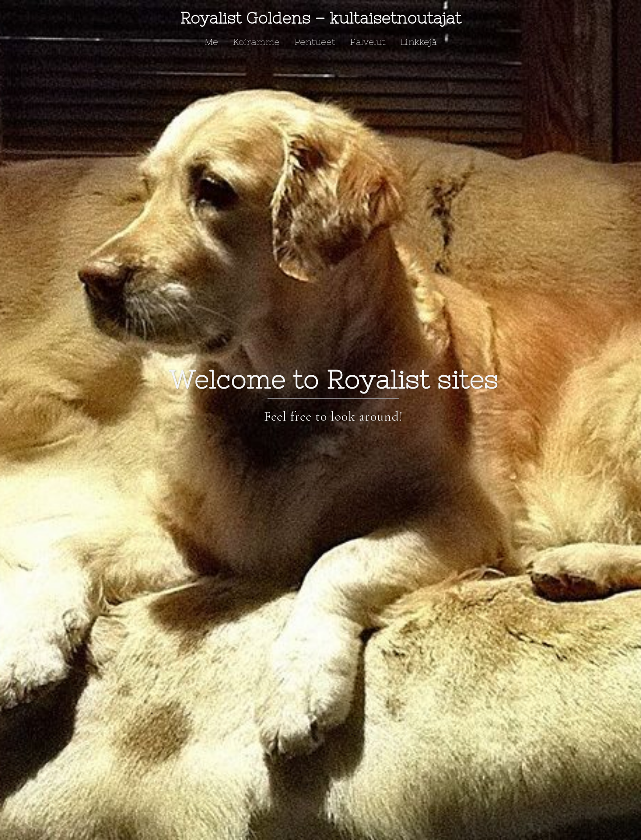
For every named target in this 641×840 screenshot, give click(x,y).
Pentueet (315, 42)
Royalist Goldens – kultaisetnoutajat (320, 18)
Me (211, 42)
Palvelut (368, 42)
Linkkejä (418, 42)
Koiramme (256, 42)
